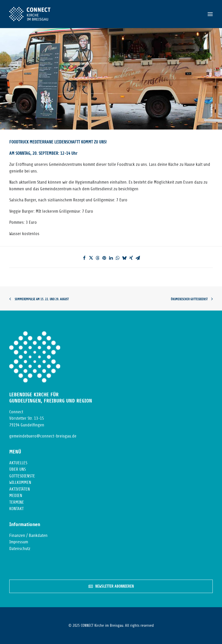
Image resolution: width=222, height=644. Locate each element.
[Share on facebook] (84, 258)
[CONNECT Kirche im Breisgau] (30, 14)
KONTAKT (16, 509)
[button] (210, 14)
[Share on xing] (131, 258)
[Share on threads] (98, 258)
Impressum (19, 542)
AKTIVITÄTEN (20, 489)
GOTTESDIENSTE (22, 476)
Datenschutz (20, 549)
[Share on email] (138, 258)
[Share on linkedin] (111, 258)
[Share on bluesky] (125, 258)
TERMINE (17, 502)
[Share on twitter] (91, 258)
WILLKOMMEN (20, 482)
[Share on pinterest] (104, 258)
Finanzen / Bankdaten (28, 535)
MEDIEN (16, 496)
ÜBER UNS (17, 469)
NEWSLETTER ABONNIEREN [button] (111, 586)
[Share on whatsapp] (118, 258)
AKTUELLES (18, 463)
